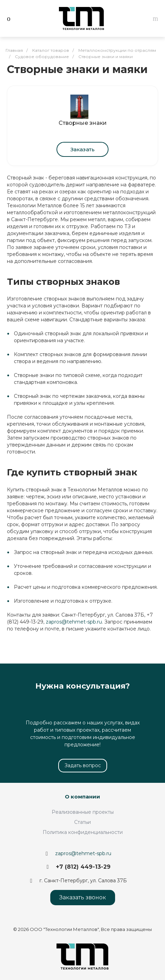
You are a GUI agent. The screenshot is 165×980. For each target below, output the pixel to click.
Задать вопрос (83, 765)
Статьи (82, 822)
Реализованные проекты (83, 812)
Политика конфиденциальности (83, 832)
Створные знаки (83, 123)
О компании (82, 797)
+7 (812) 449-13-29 (83, 867)
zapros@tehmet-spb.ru (74, 622)
